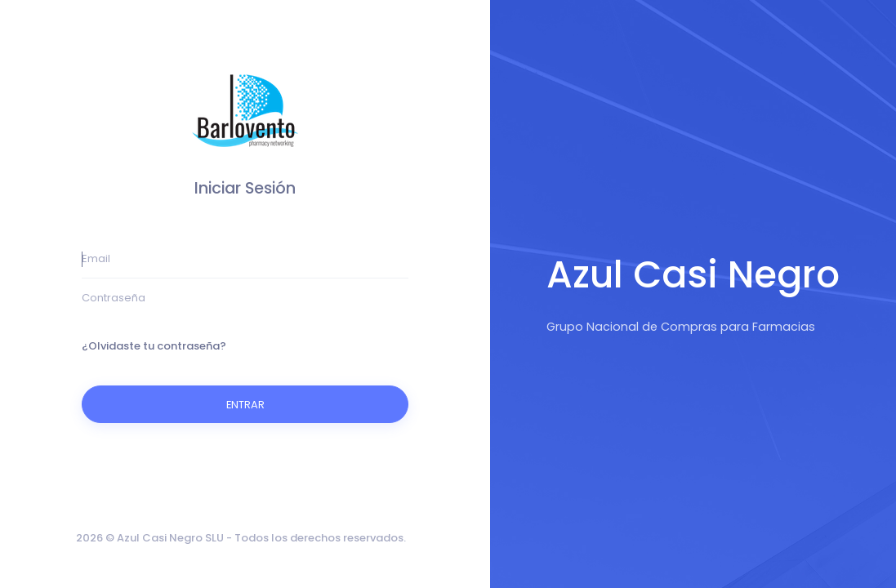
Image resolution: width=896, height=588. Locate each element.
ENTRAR (245, 405)
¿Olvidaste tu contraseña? (154, 346)
